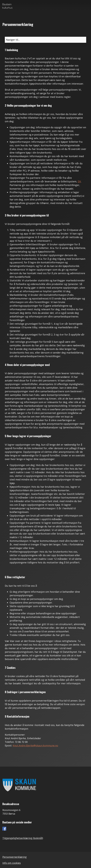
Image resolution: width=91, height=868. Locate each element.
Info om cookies (12, 863)
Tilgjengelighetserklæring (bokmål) (23, 838)
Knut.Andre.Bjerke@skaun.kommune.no (35, 745)
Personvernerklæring (15, 857)
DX (79, 181)
